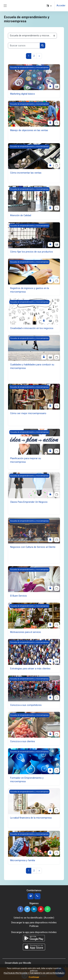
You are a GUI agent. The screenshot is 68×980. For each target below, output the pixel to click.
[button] (49, 6)
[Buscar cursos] (24, 46)
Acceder (61, 5)
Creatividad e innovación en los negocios (32, 328)
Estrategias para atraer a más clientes (30, 669)
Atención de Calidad (21, 215)
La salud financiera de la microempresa (31, 818)
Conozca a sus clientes (23, 741)
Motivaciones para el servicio (26, 632)
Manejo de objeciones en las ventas (29, 130)
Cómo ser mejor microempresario (28, 413)
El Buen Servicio (19, 596)
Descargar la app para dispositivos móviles (34, 923)
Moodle (27, 963)
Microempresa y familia (23, 860)
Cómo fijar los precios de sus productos (32, 252)
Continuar (34, 977)
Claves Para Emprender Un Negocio (29, 502)
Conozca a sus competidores (26, 705)
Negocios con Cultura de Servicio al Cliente (33, 547)
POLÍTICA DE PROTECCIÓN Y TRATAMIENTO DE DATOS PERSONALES (34, 973)
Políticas (34, 926)
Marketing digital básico (23, 94)
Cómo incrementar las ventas (26, 173)
